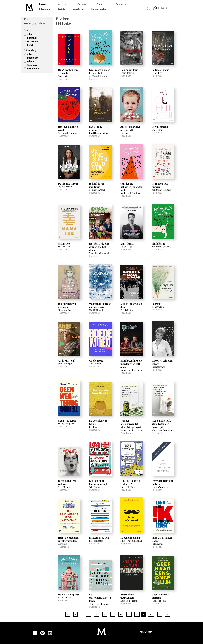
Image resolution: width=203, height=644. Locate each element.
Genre (27, 30)
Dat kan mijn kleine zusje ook (98, 482)
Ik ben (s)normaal (130, 538)
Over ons (82, 4)
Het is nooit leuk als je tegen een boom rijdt (161, 424)
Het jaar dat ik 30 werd (68, 128)
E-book (31, 61)
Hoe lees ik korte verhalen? (130, 482)
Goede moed (96, 361)
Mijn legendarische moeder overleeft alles (131, 364)
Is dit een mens (160, 70)
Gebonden (32, 65)
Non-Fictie (32, 42)
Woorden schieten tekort (162, 362)
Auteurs (62, 4)
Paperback (33, 58)
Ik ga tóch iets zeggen (160, 185)
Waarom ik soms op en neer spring (100, 305)
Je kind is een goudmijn (97, 185)
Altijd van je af (66, 361)
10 (151, 614)
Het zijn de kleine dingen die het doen (99, 247)
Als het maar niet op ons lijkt (130, 128)
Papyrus (156, 304)
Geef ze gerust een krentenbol (100, 71)
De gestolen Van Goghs (98, 422)
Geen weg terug (67, 421)
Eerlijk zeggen (160, 127)
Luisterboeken (99, 9)
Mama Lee (64, 243)
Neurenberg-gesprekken (128, 596)
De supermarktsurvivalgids (100, 598)
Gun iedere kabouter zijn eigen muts (131, 187)
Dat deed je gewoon (96, 128)
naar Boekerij (146, 632)
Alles (30, 34)
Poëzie (62, 9)
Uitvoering (30, 50)
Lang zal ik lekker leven (162, 539)
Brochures (121, 4)
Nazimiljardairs (129, 70)
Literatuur (45, 9)
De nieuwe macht (68, 183)
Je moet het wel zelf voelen (67, 482)
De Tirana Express (69, 594)
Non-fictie (78, 9)
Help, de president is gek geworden (69, 539)
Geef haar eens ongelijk (160, 596)
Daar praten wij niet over (67, 305)
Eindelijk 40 (159, 243)
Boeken (43, 4)
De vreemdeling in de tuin (162, 482)
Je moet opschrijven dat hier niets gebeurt (131, 424)
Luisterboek (33, 69)
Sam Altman (127, 243)
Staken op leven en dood (131, 305)
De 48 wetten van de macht (68, 71)
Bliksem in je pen (99, 538)
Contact (101, 4)
